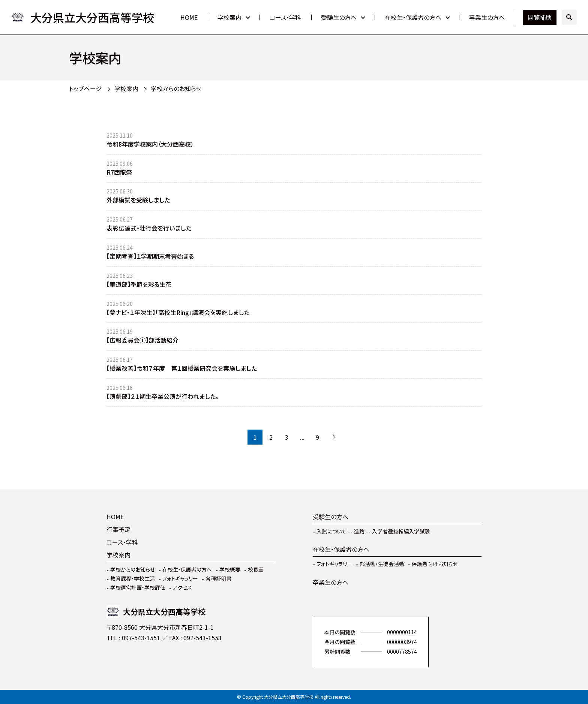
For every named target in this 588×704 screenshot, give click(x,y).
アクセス (182, 587)
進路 (359, 531)
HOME (189, 17)
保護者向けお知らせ (435, 564)
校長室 (256, 569)
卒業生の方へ (487, 17)
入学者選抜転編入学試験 (401, 531)
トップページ (85, 88)
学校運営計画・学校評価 (138, 587)
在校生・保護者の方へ (413, 17)
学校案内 (229, 17)
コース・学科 (285, 17)
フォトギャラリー (180, 578)
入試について (331, 531)
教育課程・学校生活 (133, 578)
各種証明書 (219, 578)
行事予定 (118, 529)
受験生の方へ (339, 17)
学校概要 (230, 569)
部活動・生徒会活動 (382, 564)
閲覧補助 (540, 17)
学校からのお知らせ (176, 88)
